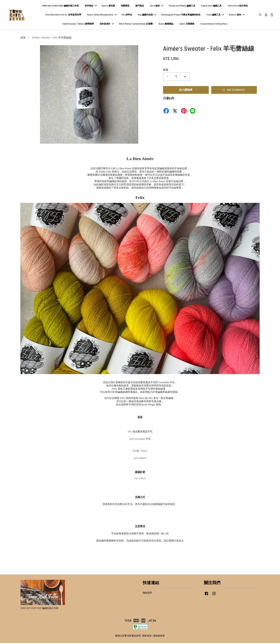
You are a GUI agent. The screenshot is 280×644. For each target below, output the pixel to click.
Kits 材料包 (127, 15)
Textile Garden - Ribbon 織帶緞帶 (78, 24)
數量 (166, 71)
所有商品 (91, 6)
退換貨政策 (159, 636)
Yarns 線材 (157, 6)
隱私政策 (147, 636)
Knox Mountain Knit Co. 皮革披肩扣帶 (63, 15)
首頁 (23, 38)
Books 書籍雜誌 (166, 24)
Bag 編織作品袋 (147, 15)
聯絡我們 (147, 594)
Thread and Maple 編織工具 (182, 6)
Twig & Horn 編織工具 (211, 6)
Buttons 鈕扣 (237, 15)
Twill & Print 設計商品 (238, 6)
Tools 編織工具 (215, 15)
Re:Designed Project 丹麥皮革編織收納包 (181, 15)
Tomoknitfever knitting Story (214, 24)
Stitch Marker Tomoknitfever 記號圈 (136, 24)
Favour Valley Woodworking (102, 15)
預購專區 (125, 6)
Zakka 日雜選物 (187, 24)
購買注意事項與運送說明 (128, 636)
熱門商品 (140, 6)
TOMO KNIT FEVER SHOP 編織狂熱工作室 (60, 6)
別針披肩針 (107, 24)
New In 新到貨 (108, 6)
